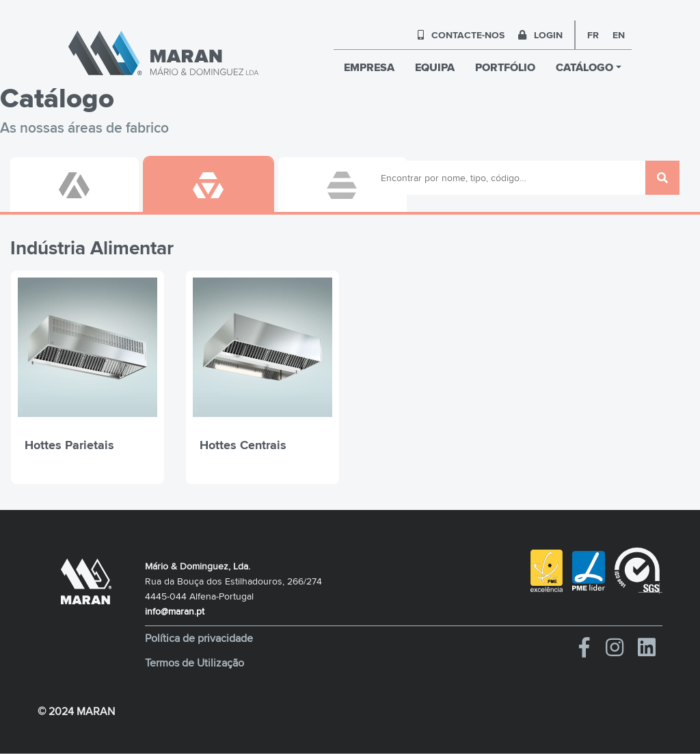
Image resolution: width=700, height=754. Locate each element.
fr (593, 35)
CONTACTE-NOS (461, 35)
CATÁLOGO (584, 67)
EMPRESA (369, 67)
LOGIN (540, 35)
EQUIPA (435, 67)
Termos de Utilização (194, 663)
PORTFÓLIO (505, 67)
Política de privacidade (199, 638)
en (619, 35)
